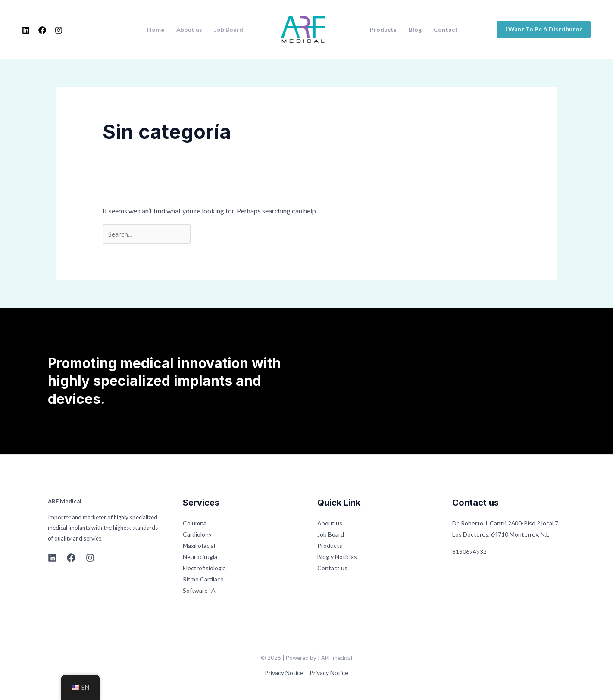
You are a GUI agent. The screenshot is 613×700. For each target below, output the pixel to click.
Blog (415, 30)
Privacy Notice (284, 673)
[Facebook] (42, 30)
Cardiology (197, 534)
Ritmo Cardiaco (203, 579)
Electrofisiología (204, 568)
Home (156, 30)
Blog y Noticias (337, 557)
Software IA (199, 590)
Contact (446, 30)
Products (383, 30)
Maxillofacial (199, 545)
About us (189, 30)
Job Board (229, 30)
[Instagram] (59, 30)
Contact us (332, 568)
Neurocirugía (200, 557)
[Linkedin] (26, 30)
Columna (195, 523)
